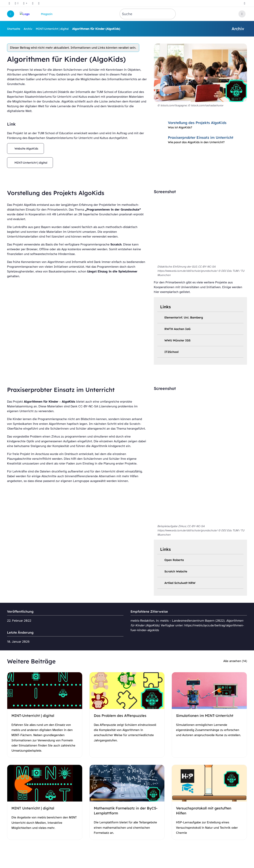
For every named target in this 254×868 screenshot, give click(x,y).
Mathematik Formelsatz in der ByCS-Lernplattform (126, 811)
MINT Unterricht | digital (33, 808)
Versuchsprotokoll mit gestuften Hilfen (204, 811)
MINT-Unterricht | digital (52, 29)
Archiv (28, 29)
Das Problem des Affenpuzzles (120, 716)
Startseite (14, 29)
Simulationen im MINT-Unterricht (205, 716)
